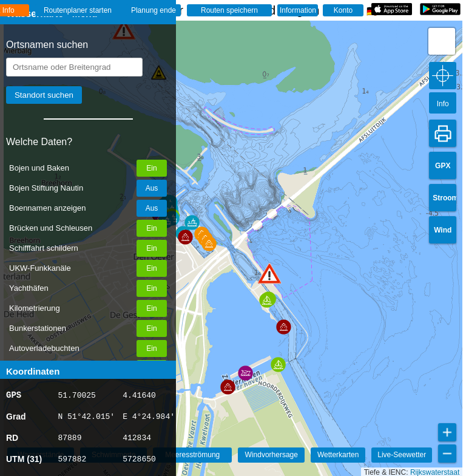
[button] (228, 387)
